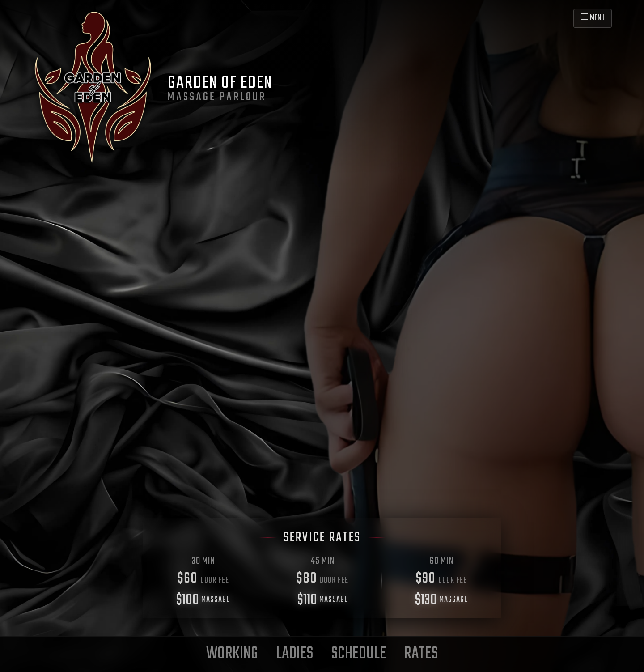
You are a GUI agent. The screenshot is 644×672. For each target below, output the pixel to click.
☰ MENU (593, 18)
